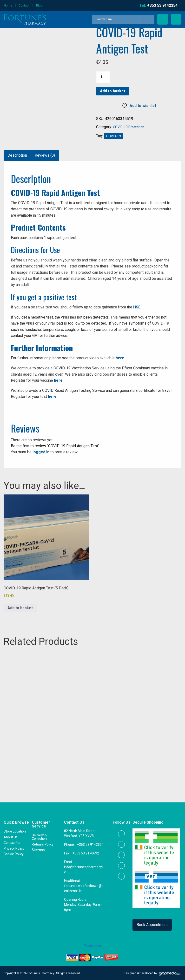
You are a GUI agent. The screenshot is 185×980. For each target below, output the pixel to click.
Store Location (15, 831)
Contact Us (12, 842)
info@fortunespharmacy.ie (84, 869)
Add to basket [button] (20, 608)
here (120, 358)
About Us (11, 837)
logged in (41, 452)
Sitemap (38, 850)
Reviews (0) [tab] (45, 155)
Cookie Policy (14, 854)
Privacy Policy (14, 848)
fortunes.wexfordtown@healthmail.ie (84, 888)
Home (8, 5)
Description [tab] (17, 155)
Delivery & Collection (39, 837)
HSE (137, 307)
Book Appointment (152, 924)
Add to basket (113, 91)
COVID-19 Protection (129, 127)
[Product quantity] (103, 77)
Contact (24, 5)
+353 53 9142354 (90, 844)
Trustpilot (92, 946)
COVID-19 (114, 136)
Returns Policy (43, 844)
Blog (39, 5)
